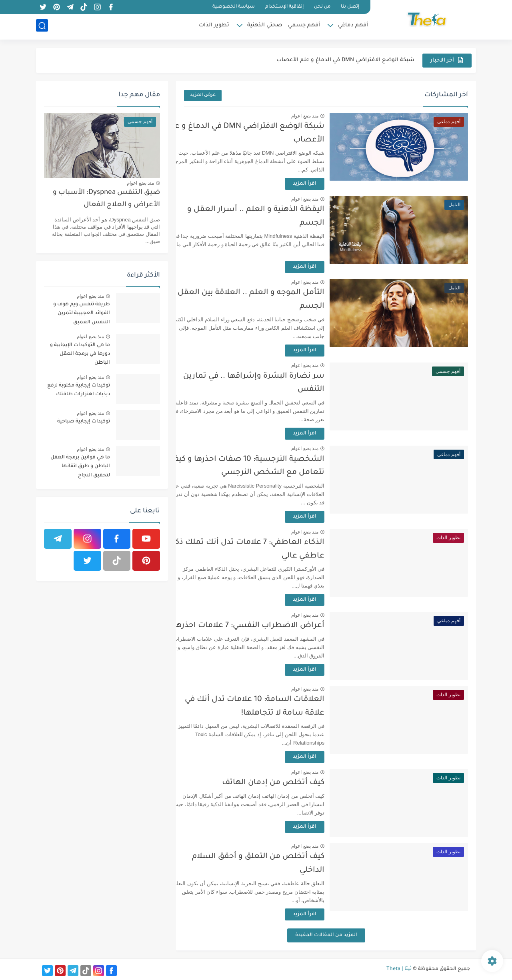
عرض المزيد (203, 95)
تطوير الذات (214, 26)
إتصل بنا (350, 7)
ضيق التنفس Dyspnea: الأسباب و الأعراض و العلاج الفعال (106, 199)
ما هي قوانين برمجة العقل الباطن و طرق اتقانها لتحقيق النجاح (80, 467)
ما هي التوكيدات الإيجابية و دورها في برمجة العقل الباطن (80, 354)
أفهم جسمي (304, 26)
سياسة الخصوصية (234, 7)
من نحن (322, 7)
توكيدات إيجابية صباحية (84, 422)
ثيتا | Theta (399, 969)
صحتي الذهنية (265, 26)
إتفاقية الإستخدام (284, 7)
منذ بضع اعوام (322, 116)
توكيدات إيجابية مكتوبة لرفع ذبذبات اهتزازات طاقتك (79, 390)
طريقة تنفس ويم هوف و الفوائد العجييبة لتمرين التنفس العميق (82, 314)
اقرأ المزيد (322, 184)
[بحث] (42, 27)
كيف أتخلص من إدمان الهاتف (291, 783)
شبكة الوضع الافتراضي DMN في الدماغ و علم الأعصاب (345, 60)
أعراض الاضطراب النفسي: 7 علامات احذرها (267, 626)
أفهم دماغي (353, 26)
